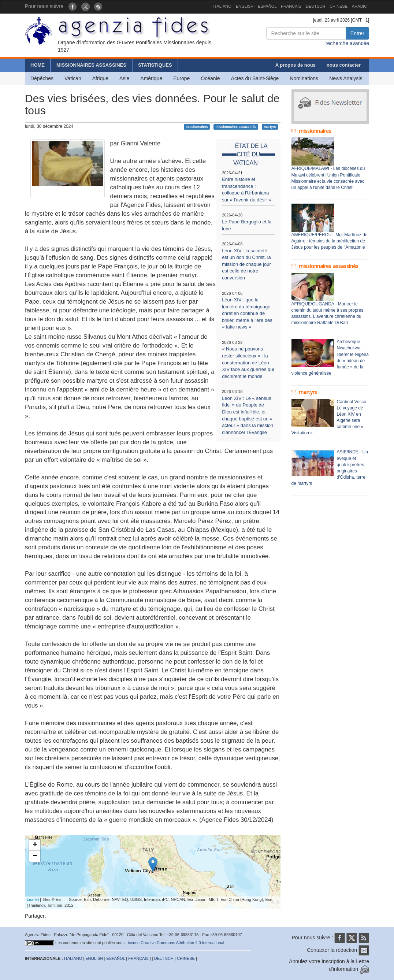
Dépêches (42, 78)
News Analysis (346, 78)
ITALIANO (222, 6)
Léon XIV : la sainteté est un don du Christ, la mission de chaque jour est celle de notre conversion (246, 264)
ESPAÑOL (267, 6)
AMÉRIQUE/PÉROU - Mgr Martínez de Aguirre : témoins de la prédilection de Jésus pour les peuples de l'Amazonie (330, 241)
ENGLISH (245, 6)
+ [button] (35, 845)
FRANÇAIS (291, 6)
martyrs (270, 127)
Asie (124, 78)
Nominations (304, 78)
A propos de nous (295, 65)
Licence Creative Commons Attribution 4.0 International (175, 943)
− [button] (35, 856)
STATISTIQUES (155, 65)
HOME (38, 65)
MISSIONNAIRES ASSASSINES (91, 65)
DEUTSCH (315, 6)
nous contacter (344, 65)
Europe (181, 78)
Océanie (210, 78)
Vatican (73, 78)
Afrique (100, 78)
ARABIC (359, 6)
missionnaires (197, 127)
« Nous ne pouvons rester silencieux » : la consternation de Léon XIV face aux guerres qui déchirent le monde (248, 362)
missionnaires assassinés (236, 127)
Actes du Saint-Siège (255, 78)
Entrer (357, 33)
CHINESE (339, 6)
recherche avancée (347, 43)
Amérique (151, 78)
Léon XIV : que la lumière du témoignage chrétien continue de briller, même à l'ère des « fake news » (247, 313)
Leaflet (33, 899)
